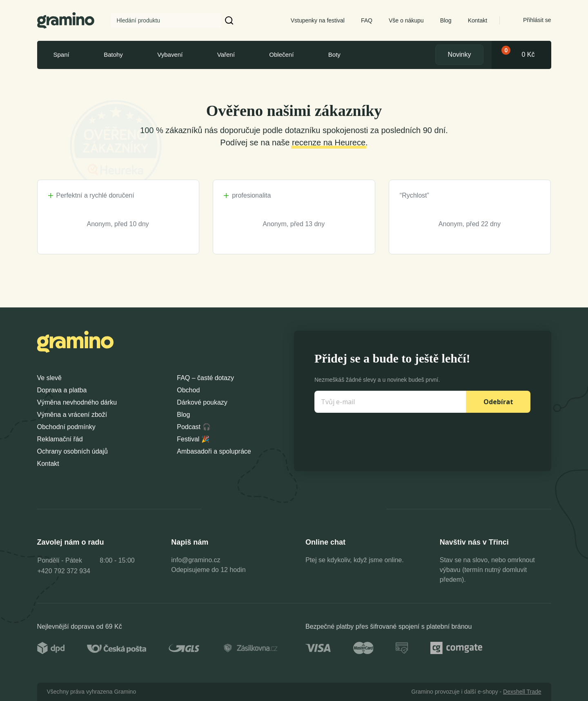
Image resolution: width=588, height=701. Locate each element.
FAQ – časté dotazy (205, 378)
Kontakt (478, 20)
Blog (446, 20)
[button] (229, 20)
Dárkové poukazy (202, 402)
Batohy (113, 55)
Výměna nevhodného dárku (77, 402)
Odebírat (498, 402)
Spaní (61, 55)
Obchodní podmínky (66, 427)
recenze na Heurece (329, 142)
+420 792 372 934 (64, 571)
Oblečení (281, 55)
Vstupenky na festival (318, 20)
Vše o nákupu (406, 20)
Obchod (188, 390)
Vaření (226, 55)
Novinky (460, 55)
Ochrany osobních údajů (72, 451)
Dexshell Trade (522, 692)
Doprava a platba (62, 390)
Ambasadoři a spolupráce (214, 451)
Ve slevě (49, 378)
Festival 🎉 (193, 439)
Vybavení (170, 55)
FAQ (367, 20)
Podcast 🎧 (194, 427)
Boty (334, 55)
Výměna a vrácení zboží (72, 415)
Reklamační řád (60, 439)
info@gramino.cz (196, 560)
